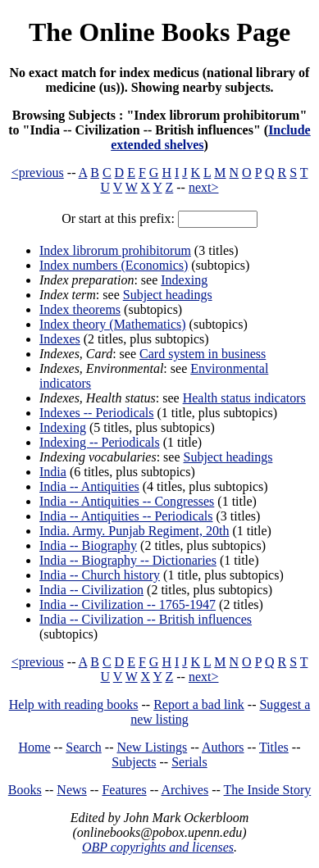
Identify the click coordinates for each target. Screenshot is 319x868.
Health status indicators (244, 398)
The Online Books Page (159, 32)
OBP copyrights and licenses (158, 847)
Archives (185, 790)
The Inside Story (268, 790)
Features (124, 790)
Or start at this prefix (116, 218)
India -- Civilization (91, 590)
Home (35, 747)
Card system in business (203, 354)
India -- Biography (88, 545)
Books (25, 790)
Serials (189, 762)
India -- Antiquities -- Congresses (127, 501)
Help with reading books (74, 704)
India (53, 472)
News (71, 790)
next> (204, 187)
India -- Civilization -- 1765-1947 (128, 604)
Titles (274, 747)
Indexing (184, 280)
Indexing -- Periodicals (100, 442)
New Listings (152, 747)
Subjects (134, 762)
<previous (38, 173)
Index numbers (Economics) (114, 265)
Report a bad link (199, 704)
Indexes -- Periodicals (97, 413)
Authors (223, 747)
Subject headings (168, 295)
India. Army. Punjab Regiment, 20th (134, 531)
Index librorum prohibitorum (115, 250)
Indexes (60, 339)
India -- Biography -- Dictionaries (128, 560)
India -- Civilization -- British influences (146, 619)
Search (84, 747)
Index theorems (80, 309)
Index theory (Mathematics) (113, 324)
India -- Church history (100, 575)
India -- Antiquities (89, 486)
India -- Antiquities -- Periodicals (126, 516)
